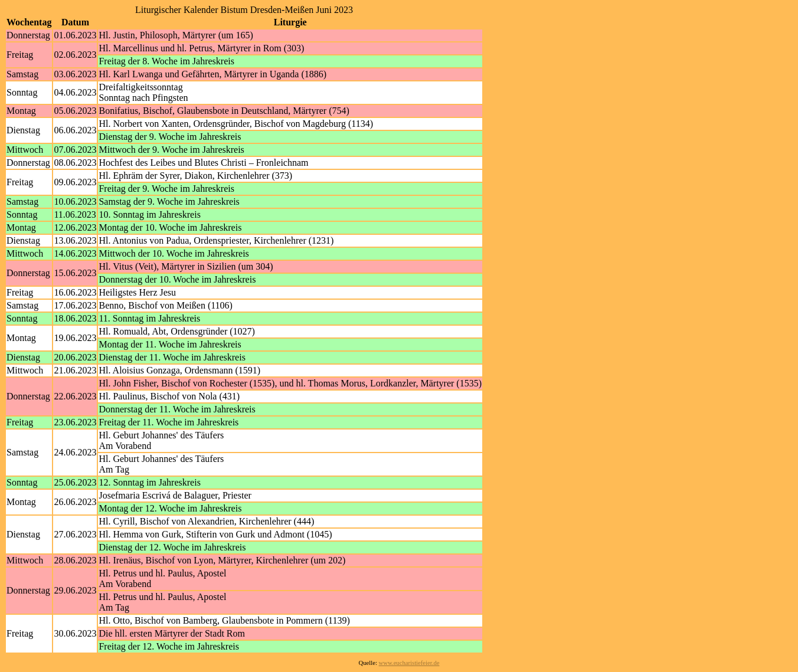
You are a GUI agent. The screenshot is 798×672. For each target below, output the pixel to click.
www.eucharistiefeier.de (409, 663)
